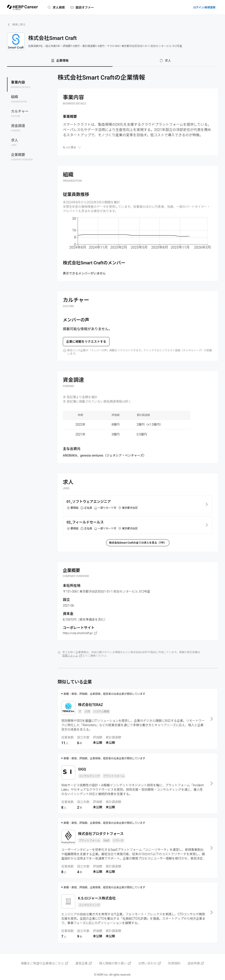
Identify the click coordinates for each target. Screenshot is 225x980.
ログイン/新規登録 (204, 7)
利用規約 (174, 963)
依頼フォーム (73, 656)
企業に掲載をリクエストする (86, 342)
